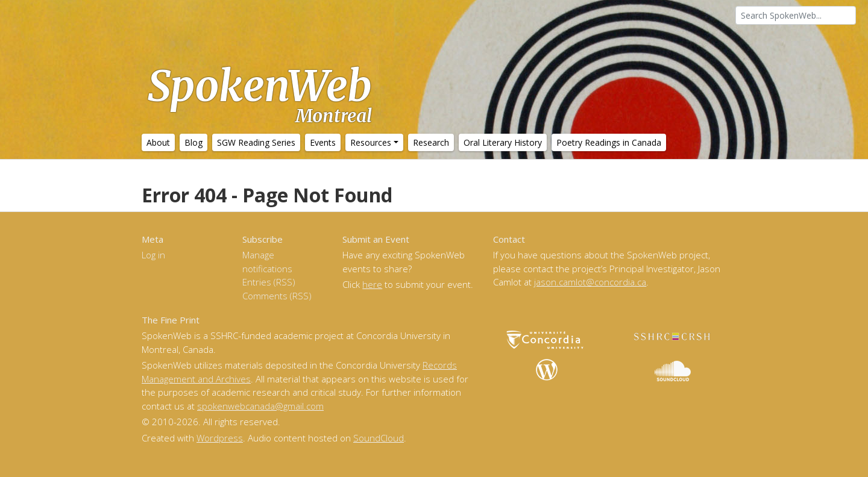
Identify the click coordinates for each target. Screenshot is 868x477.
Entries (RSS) (269, 282)
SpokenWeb (260, 93)
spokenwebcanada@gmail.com (260, 406)
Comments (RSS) (277, 296)
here (372, 284)
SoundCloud (379, 438)
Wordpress (220, 438)
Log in (153, 255)
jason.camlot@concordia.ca (590, 282)
